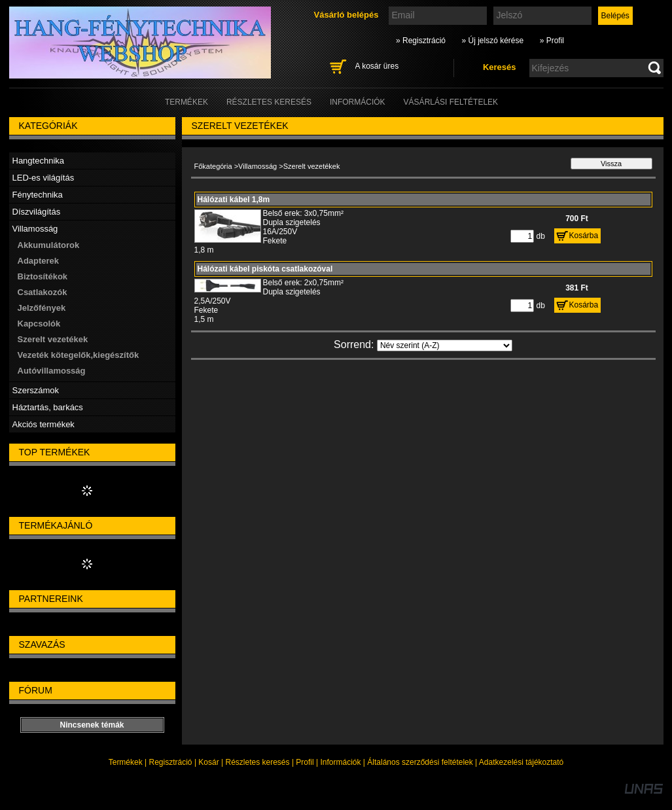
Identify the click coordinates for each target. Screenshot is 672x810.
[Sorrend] (445, 345)
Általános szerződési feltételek (420, 762)
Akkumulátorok (49, 245)
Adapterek (39, 261)
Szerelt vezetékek (53, 339)
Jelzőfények (42, 308)
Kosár (208, 762)
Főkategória (213, 166)
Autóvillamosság (52, 371)
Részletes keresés (258, 762)
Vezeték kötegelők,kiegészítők (79, 355)
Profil (305, 762)
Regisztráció (171, 762)
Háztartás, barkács (48, 407)
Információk (340, 762)
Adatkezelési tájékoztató (521, 762)
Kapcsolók (39, 324)
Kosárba (584, 236)
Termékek (126, 762)
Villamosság (257, 166)
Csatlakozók (43, 292)
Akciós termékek (44, 424)
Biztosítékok (43, 276)
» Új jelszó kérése (492, 41)
